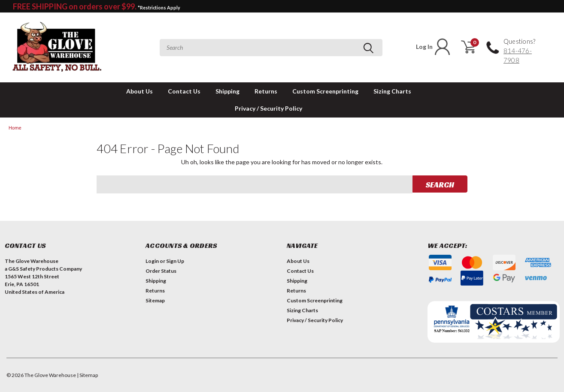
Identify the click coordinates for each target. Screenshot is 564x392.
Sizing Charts (392, 91)
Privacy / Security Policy (268, 108)
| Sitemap (87, 375)
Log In (434, 47)
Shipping (227, 91)
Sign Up (175, 261)
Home (15, 128)
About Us (139, 91)
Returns (266, 91)
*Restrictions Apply (159, 8)
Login (152, 261)
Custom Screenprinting (325, 91)
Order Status (161, 271)
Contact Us (184, 91)
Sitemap (155, 300)
